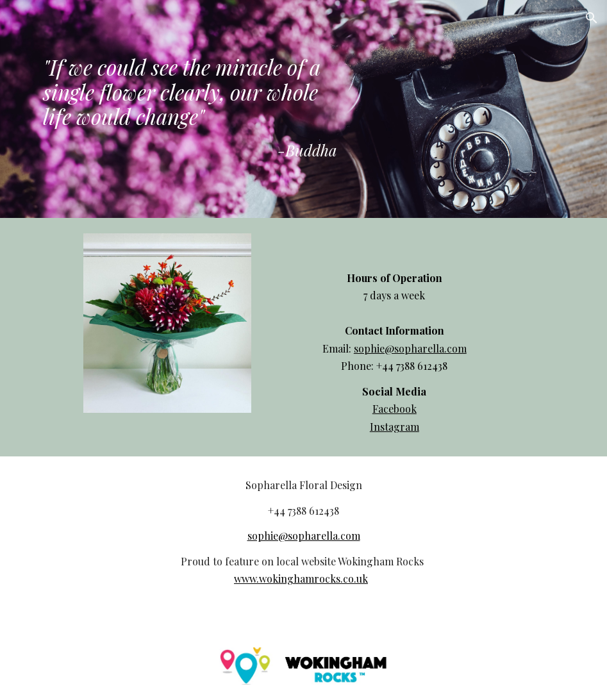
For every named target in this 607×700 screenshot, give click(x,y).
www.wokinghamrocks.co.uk (301, 579)
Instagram (395, 427)
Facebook (395, 409)
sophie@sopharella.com (410, 348)
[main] (190, 109)
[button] (592, 18)
